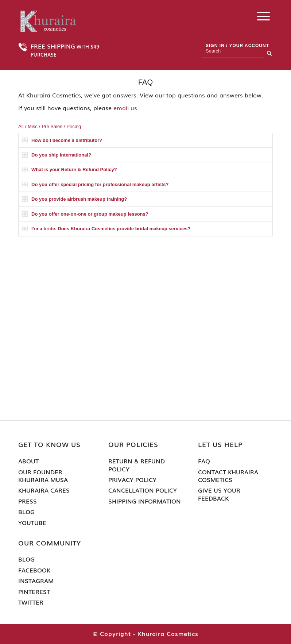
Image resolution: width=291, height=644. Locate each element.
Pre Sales (52, 126)
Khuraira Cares (44, 490)
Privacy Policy (132, 480)
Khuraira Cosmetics (168, 633)
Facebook (34, 570)
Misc (33, 126)
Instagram (36, 581)
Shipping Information (145, 501)
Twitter (31, 602)
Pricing (74, 126)
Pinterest (34, 592)
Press (28, 501)
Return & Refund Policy (137, 465)
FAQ (204, 461)
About (28, 461)
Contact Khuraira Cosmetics (228, 476)
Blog (26, 512)
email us (125, 108)
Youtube (32, 523)
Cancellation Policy (143, 490)
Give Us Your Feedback (219, 494)
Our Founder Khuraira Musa (43, 476)
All (21, 126)
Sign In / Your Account (237, 46)
